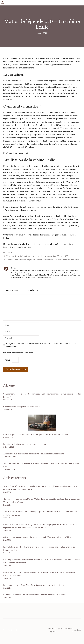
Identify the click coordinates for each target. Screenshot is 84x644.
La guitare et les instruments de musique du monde (25, 444)
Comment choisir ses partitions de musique (21, 407)
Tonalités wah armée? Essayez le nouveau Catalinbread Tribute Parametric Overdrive (43, 260)
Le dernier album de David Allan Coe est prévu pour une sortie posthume (34, 585)
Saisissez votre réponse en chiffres (18, 353)
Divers (9, 252)
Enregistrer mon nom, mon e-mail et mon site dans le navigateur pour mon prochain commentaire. (41, 345)
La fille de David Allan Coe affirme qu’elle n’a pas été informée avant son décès (36, 595)
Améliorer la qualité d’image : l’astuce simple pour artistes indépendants (34, 454)
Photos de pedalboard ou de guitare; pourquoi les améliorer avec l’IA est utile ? (36, 434)
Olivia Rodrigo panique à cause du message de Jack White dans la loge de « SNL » (37, 537)
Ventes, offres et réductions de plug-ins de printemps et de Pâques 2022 (37, 256)
